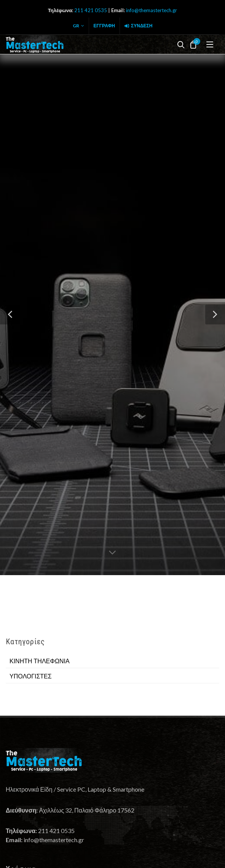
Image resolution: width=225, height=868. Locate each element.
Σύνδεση (138, 26)
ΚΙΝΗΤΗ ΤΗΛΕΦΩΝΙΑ (40, 661)
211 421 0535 (91, 10)
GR (78, 26)
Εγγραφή (104, 26)
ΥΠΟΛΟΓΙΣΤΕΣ (31, 676)
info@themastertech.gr (152, 10)
